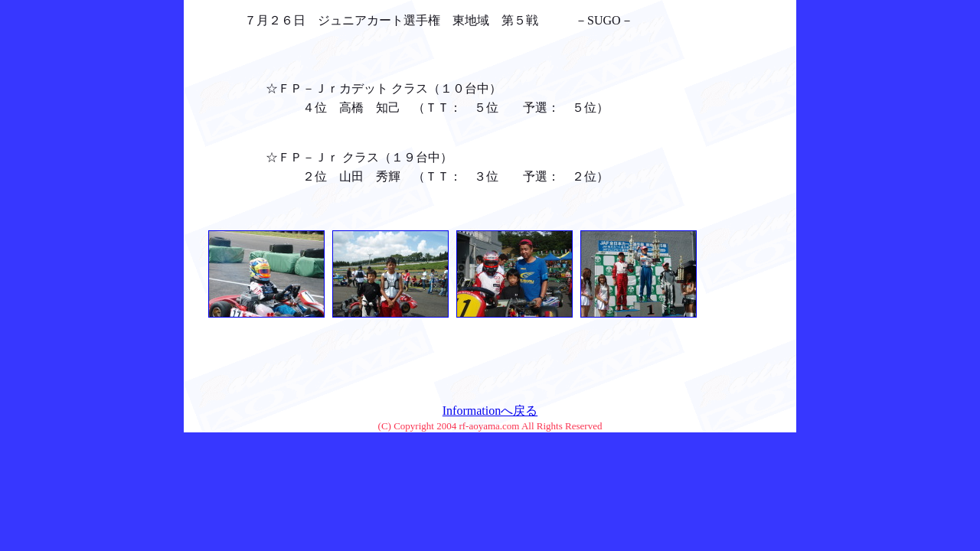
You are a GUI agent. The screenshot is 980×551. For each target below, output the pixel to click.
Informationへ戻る (490, 411)
